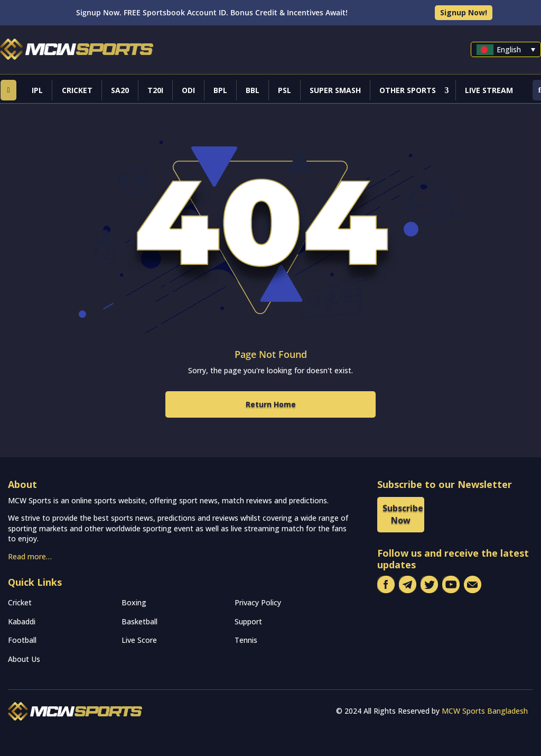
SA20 (120, 90)
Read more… (30, 556)
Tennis (246, 640)
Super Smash (335, 90)
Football (22, 640)
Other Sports (408, 90)
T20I (155, 90)
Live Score (139, 640)
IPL (37, 90)
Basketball (139, 621)
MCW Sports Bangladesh (485, 711)
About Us (24, 659)
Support (248, 621)
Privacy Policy (258, 602)
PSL (285, 90)
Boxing (134, 602)
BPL (220, 90)
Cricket (77, 90)
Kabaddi (22, 621)
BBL (253, 90)
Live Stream (489, 90)
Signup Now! (464, 12)
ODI (188, 90)
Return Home (271, 404)
